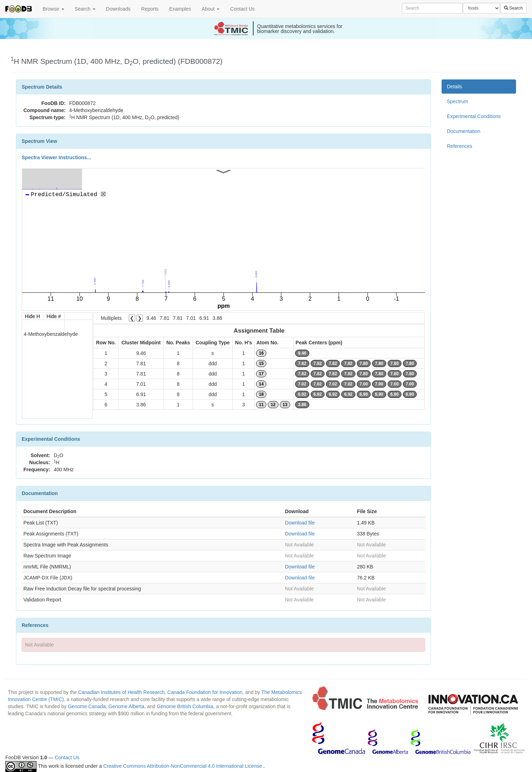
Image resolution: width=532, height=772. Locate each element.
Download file (300, 523)
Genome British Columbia (185, 706)
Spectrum (458, 101)
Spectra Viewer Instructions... (56, 157)
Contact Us (242, 9)
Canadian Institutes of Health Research (121, 692)
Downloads (118, 9)
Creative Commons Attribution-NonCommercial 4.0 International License (183, 766)
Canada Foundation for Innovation (205, 692)
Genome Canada (87, 706)
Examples (180, 9)
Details (455, 87)
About (211, 9)
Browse (53, 9)
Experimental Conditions (474, 116)
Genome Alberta (126, 706)
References (460, 146)
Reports (150, 9)
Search (85, 9)
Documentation (464, 131)
